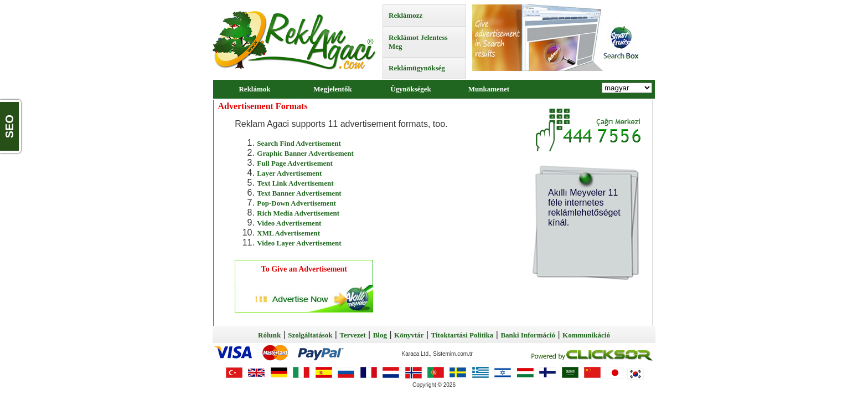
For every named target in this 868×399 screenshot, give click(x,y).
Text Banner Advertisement (299, 193)
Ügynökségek (411, 89)
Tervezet (352, 335)
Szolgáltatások (310, 335)
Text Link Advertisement (295, 183)
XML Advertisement (288, 233)
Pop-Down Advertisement (296, 203)
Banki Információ (528, 335)
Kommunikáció (586, 335)
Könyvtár (409, 335)
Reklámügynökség (417, 68)
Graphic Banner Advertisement (305, 153)
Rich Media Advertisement (298, 213)
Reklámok (254, 89)
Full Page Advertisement (294, 163)
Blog (380, 335)
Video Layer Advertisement (299, 243)
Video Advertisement (289, 223)
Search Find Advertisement (299, 143)
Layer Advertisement (289, 173)
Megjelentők (332, 89)
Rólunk (269, 335)
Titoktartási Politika (463, 335)
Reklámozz (405, 15)
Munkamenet (489, 89)
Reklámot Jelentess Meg (418, 42)
